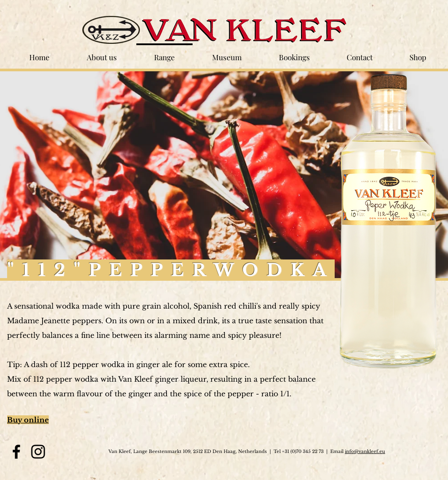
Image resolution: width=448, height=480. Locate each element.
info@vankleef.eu (365, 451)
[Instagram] (38, 452)
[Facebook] (16, 452)
